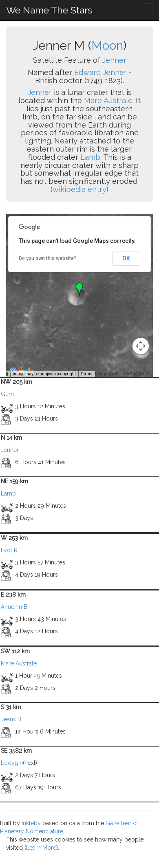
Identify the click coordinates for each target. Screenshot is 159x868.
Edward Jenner (100, 72)
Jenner (114, 60)
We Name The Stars (49, 10)
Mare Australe (108, 100)
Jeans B (11, 719)
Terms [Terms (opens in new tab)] (87, 374)
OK (126, 258)
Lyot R (9, 550)
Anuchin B (14, 607)
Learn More (41, 848)
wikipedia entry (79, 189)
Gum (7, 394)
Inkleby (31, 823)
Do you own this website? (47, 258)
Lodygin (12, 763)
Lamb (90, 157)
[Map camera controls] (141, 346)
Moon (107, 45)
